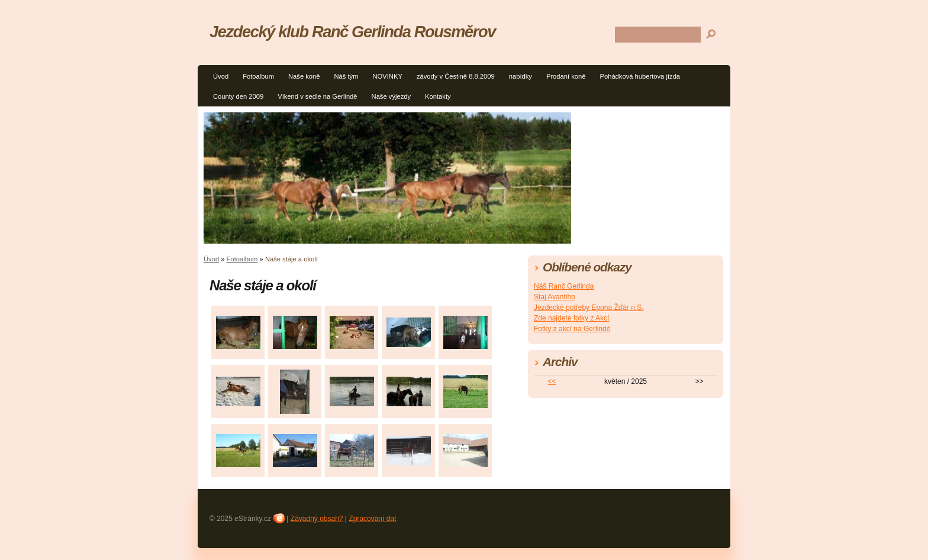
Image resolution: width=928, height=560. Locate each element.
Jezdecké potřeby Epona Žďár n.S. (589, 307)
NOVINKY (388, 76)
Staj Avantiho (555, 297)
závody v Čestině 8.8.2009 (456, 76)
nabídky (521, 76)
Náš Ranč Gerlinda (564, 286)
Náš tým (346, 76)
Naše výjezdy (391, 96)
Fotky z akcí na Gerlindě (572, 329)
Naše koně (304, 76)
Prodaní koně (566, 76)
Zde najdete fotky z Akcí (571, 318)
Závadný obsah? (317, 519)
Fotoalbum (258, 76)
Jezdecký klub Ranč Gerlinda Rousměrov (352, 32)
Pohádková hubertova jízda (640, 76)
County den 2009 (238, 96)
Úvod (221, 76)
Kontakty (438, 96)
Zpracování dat (372, 519)
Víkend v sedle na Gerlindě (317, 96)
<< (552, 381)
